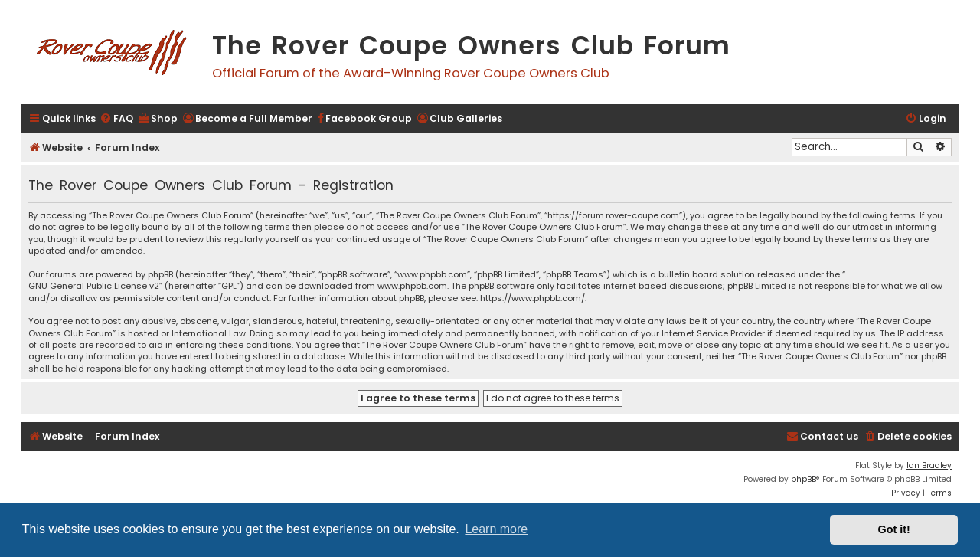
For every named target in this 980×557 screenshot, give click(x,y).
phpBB (804, 479)
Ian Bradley (929, 465)
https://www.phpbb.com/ (532, 298)
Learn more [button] (496, 529)
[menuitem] (116, 119)
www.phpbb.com (412, 286)
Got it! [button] (894, 529)
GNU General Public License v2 (94, 286)
